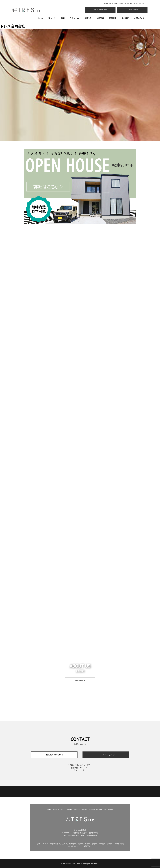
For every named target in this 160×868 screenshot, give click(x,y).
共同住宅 (88, 18)
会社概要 (125, 18)
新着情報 (113, 18)
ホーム (40, 18)
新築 (63, 18)
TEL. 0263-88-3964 (100, 10)
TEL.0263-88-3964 (54, 755)
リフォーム (74, 18)
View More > (80, 681)
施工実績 (100, 18)
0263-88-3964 (74, 835)
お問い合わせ (133, 10)
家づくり (52, 18)
